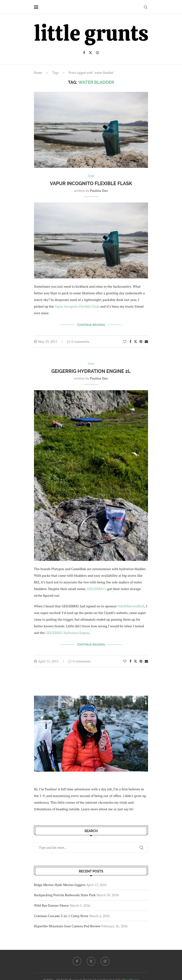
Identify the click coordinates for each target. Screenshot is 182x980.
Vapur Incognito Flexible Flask (91, 183)
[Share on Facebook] (130, 341)
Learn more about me (97, 809)
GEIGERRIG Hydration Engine (67, 633)
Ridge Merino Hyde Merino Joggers (60, 885)
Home (38, 73)
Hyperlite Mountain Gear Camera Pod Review (67, 926)
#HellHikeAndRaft (131, 606)
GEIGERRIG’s (97, 589)
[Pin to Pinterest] (141, 341)
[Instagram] (97, 53)
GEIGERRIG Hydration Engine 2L (91, 371)
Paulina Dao (99, 190)
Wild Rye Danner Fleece (51, 905)
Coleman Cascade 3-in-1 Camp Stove (61, 916)
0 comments (78, 341)
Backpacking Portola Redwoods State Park (65, 895)
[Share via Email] (146, 341)
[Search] (146, 7)
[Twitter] (91, 53)
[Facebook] (84, 53)
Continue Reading (91, 325)
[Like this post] (125, 341)
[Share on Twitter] (135, 341)
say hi (128, 809)
